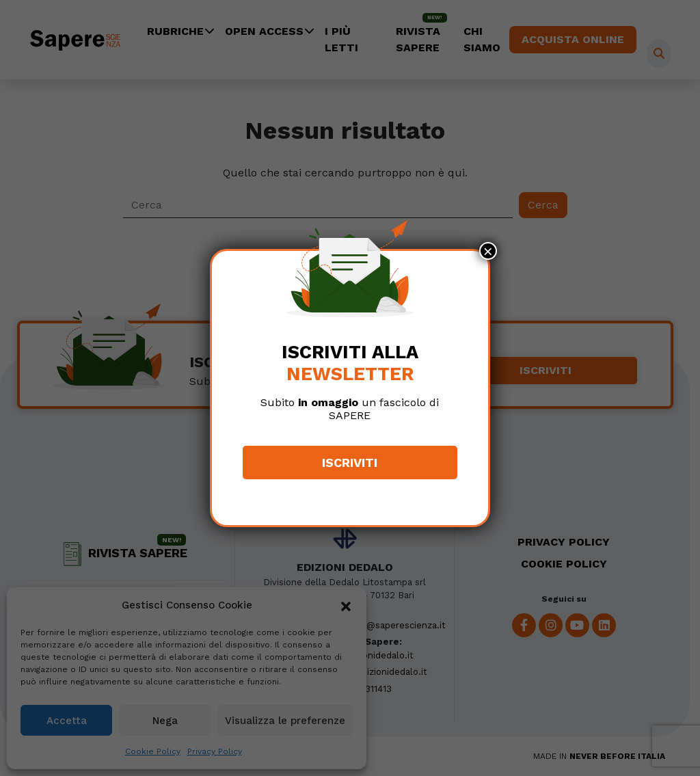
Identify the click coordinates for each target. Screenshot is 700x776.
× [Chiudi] (488, 251)
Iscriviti (350, 463)
